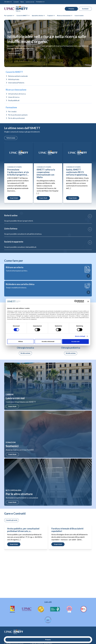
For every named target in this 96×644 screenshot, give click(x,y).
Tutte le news (10, 138)
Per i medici (12, 112)
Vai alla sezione (25, 353)
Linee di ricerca (14, 97)
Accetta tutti (75, 341)
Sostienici (84, 9)
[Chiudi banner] (88, 301)
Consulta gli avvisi (11, 520)
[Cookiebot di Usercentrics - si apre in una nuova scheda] (76, 301)
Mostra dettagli (80, 336)
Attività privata (14, 79)
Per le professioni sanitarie (18, 115)
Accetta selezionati (48, 341)
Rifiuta (21, 341)
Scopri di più (12, 406)
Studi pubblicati (14, 100)
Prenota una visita (15, 54)
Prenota (70, 9)
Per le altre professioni (16, 118)
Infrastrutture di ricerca (17, 94)
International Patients (16, 83)
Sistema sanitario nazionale (18, 76)
